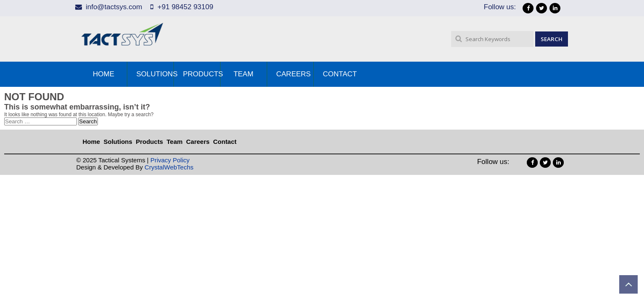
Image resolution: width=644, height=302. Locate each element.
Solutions (155, 74)
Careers (294, 74)
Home (104, 74)
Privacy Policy (170, 160)
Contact (340, 74)
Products (202, 74)
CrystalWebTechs (169, 167)
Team (243, 74)
